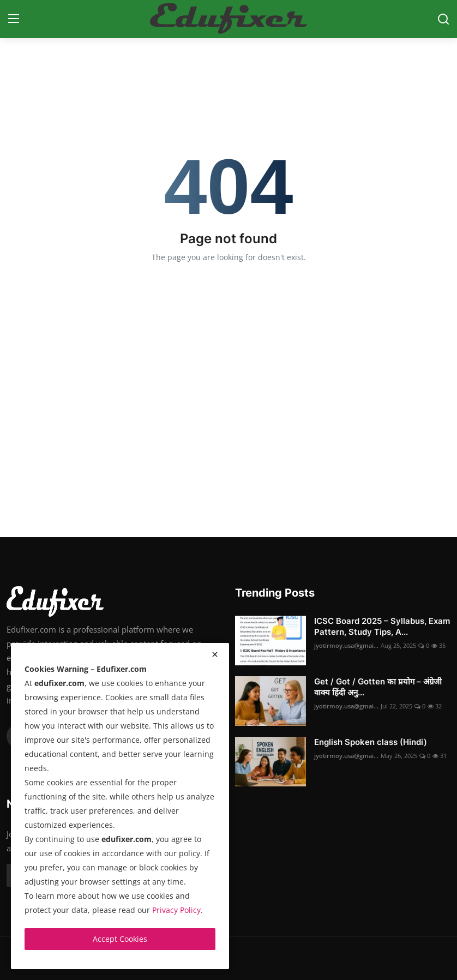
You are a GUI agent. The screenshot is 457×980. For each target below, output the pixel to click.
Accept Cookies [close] (120, 939)
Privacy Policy (176, 910)
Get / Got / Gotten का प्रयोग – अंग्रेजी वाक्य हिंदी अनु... (378, 687)
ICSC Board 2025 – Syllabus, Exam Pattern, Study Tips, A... (382, 626)
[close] (215, 654)
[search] (443, 19)
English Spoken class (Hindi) (371, 742)
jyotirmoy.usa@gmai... (346, 645)
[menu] (14, 19)
